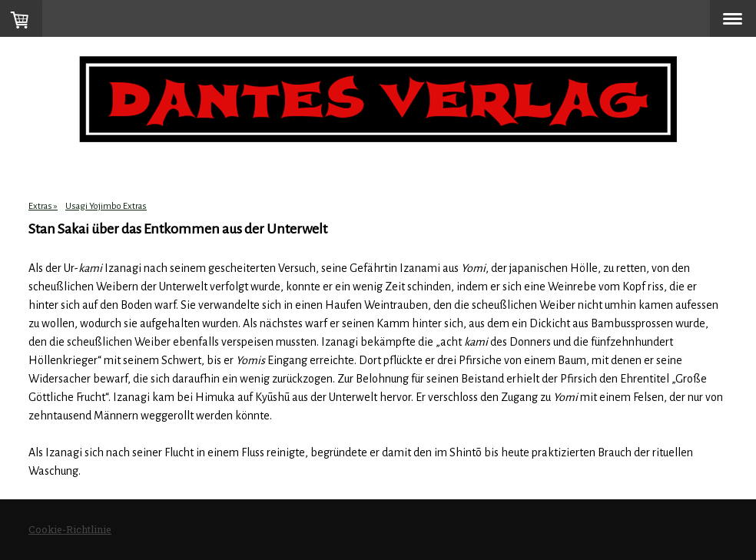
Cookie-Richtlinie (70, 529)
